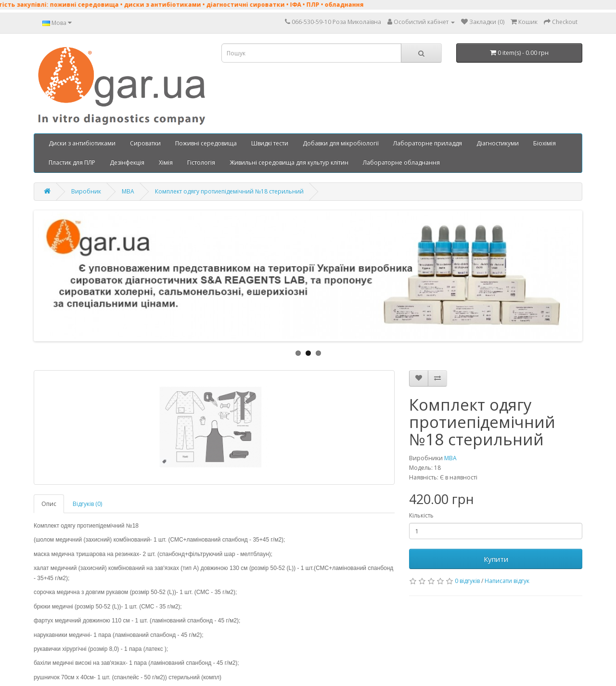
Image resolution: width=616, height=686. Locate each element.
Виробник (86, 191)
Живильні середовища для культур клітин (289, 162)
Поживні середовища (206, 143)
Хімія (166, 162)
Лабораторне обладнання (401, 162)
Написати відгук (507, 581)
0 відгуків (467, 581)
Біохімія (545, 143)
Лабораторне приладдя (428, 143)
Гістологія (201, 162)
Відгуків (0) (87, 504)
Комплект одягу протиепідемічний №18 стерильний (229, 191)
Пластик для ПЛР (72, 162)
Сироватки (145, 143)
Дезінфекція (127, 162)
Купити (496, 559)
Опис (49, 504)
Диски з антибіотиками (82, 143)
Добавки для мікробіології (341, 143)
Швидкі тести (270, 143)
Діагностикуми (498, 143)
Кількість (421, 515)
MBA (128, 191)
